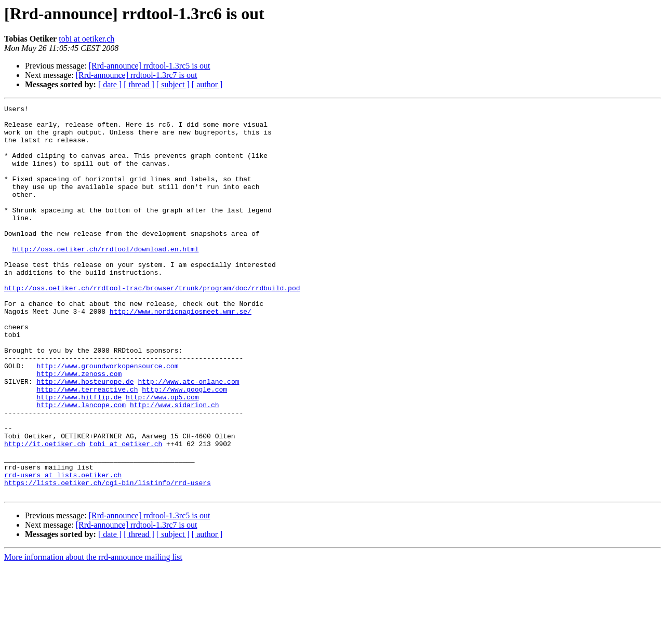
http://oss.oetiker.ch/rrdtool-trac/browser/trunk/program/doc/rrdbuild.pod (152, 325)
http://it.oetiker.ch (45, 512)
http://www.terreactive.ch (87, 447)
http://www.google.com (184, 447)
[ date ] (110, 84)
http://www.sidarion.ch (175, 465)
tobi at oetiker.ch (87, 39)
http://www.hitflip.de (79, 456)
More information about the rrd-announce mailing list (93, 635)
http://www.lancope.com (81, 465)
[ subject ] (173, 84)
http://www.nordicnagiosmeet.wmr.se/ (181, 353)
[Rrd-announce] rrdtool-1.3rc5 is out (150, 66)
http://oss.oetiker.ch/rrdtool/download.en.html (106, 278)
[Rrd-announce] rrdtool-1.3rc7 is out (137, 75)
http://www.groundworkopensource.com (107, 419)
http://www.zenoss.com (79, 428)
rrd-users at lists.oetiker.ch (63, 549)
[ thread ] (139, 84)
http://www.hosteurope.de (85, 437)
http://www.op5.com (162, 456)
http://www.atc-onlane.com (188, 437)
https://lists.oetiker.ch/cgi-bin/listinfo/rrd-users (108, 559)
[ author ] (207, 84)
